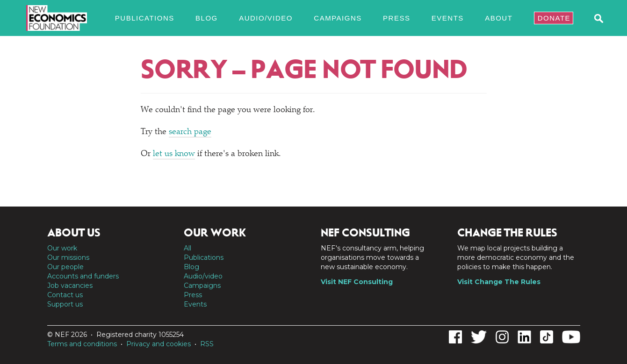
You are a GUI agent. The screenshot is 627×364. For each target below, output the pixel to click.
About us (74, 233)
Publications (145, 18)
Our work (62, 248)
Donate (554, 18)
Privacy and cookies (159, 344)
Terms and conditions (82, 344)
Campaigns (338, 18)
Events (448, 18)
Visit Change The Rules (499, 282)
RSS (207, 344)
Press (396, 18)
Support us (65, 304)
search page (190, 132)
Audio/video (266, 18)
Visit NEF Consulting (357, 282)
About (499, 18)
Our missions (68, 257)
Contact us (65, 295)
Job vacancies (70, 285)
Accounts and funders (83, 276)
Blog (207, 18)
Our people (65, 267)
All (187, 248)
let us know (174, 154)
